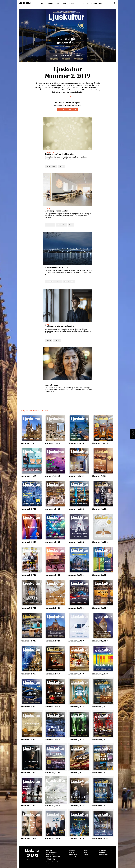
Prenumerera (83, 3)
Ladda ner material (104, 854)
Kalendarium (87, 856)
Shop (65, 3)
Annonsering (73, 856)
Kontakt (72, 3)
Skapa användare (74, 854)
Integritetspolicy (103, 856)
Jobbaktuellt (102, 852)
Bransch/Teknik (54, 3)
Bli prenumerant (71, 110)
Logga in (71, 852)
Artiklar (42, 3)
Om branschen (103, 850)
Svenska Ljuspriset (98, 3)
